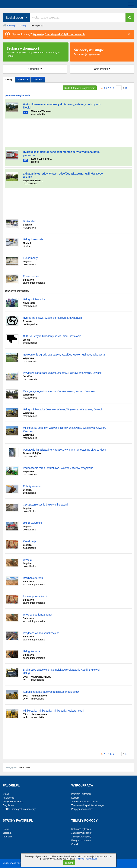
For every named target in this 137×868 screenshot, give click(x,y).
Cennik (75, 844)
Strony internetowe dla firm (85, 802)
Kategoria (34, 69)
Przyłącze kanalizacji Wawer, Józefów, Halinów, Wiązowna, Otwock (62, 373)
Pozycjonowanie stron (82, 809)
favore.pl (26, 4)
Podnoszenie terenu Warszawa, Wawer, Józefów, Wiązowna (58, 468)
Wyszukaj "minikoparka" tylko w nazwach (59, 34)
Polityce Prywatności (86, 859)
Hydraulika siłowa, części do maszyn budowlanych (52, 318)
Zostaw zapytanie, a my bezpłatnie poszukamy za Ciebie (36, 52)
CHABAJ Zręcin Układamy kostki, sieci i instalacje (52, 336)
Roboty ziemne (32, 486)
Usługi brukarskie (33, 239)
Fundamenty (30, 258)
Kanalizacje (30, 541)
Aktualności (9, 798)
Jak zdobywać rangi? (82, 833)
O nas (6, 794)
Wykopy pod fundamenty (37, 615)
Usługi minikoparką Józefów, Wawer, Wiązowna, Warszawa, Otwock (63, 409)
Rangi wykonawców (81, 840)
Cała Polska (101, 69)
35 (126, 88)
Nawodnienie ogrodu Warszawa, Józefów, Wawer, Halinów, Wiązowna (64, 355)
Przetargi (7, 837)
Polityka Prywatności (13, 802)
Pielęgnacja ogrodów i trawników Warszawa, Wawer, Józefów (59, 391)
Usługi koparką (32, 651)
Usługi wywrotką (32, 523)
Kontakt (75, 798)
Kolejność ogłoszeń (81, 829)
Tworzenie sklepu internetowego (87, 805)
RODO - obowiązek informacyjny (19, 809)
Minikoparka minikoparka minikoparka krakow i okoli (53, 711)
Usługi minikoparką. (34, 299)
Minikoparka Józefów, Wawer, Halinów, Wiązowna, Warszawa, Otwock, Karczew (64, 429)
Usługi (9, 80)
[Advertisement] (68, 133)
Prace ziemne (31, 276)
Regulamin (8, 805)
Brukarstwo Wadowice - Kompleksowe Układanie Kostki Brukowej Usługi (61, 671)
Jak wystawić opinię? (82, 837)
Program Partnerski (81, 794)
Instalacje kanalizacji (35, 596)
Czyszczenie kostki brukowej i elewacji (45, 505)
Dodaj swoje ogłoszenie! (102, 52)
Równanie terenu (33, 578)
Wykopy (28, 560)
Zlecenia (38, 80)
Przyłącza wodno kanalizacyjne (41, 633)
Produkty (23, 80)
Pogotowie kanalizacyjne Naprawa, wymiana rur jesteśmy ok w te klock (64, 450)
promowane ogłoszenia (17, 95)
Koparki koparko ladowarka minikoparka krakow (51, 692)
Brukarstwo (30, 221)
